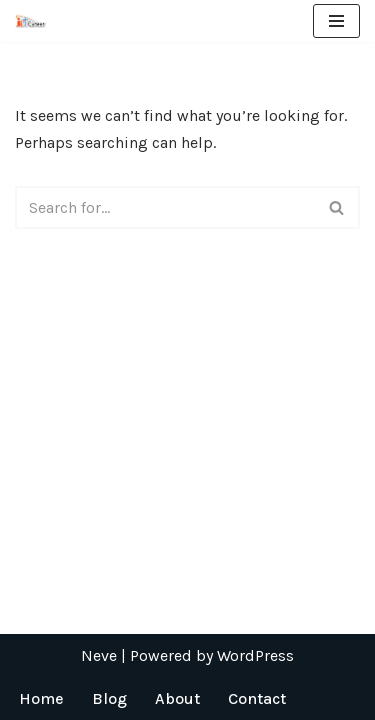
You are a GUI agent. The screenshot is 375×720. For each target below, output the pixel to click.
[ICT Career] (31, 20)
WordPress (255, 655)
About (177, 698)
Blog (109, 698)
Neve (99, 655)
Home (41, 698)
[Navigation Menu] (336, 21)
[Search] (165, 207)
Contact (257, 698)
